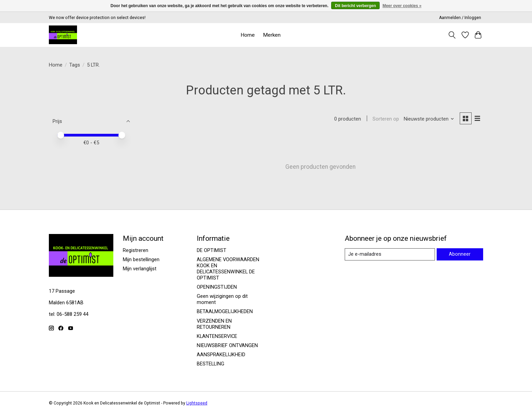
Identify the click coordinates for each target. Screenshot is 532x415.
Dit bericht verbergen (355, 6)
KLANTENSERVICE (217, 336)
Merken (272, 35)
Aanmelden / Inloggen (460, 18)
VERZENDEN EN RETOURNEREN (214, 324)
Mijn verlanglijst (140, 269)
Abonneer (460, 254)
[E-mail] (390, 254)
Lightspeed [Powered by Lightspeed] (197, 403)
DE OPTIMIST (212, 250)
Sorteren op (386, 119)
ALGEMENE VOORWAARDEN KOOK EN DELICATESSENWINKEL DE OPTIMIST (228, 269)
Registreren (136, 250)
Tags (75, 65)
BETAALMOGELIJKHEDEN (225, 311)
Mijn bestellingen (141, 259)
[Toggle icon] (452, 35)
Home (248, 35)
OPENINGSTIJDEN (217, 287)
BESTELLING (211, 364)
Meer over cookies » (402, 6)
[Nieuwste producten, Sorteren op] (429, 119)
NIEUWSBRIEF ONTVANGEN (227, 345)
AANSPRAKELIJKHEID (221, 355)
